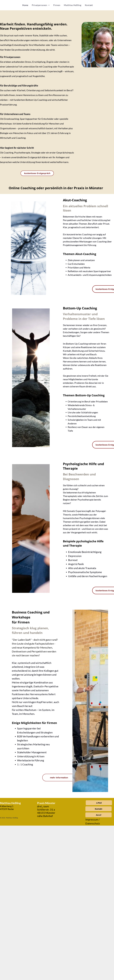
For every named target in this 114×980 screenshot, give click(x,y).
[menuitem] (25, 5)
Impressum (92, 819)
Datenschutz (93, 823)
